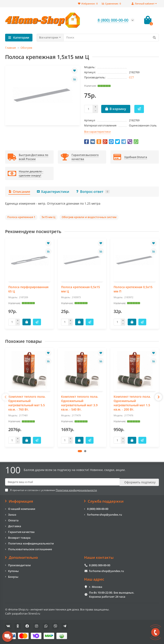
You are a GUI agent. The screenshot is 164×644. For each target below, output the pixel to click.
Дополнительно (21, 557)
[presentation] (6, 397)
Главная (10, 48)
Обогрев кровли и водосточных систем (89, 217)
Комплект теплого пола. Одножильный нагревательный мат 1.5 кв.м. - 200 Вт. (132, 403)
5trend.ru (34, 613)
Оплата (13, 520)
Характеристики (53, 192)
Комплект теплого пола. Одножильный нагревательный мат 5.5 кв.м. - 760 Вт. (27, 403)
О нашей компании (22, 508)
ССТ (131, 77)
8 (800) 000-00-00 (98, 508)
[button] (80, 451)
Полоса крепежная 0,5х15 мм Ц (81, 289)
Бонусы (13, 576)
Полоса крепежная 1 (21, 217)
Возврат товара (19, 537)
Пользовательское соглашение (30, 549)
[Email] (62, 482)
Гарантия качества (21, 531)
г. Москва (96, 586)
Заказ (12, 514)
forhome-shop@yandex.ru (105, 514)
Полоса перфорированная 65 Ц (28, 289)
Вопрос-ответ (93, 192)
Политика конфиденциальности (31, 543)
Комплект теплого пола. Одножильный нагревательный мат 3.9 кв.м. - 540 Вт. (80, 403)
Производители (19, 565)
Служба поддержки (104, 501)
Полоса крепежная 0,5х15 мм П (133, 289)
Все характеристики (97, 132)
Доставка (15, 526)
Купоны (13, 571)
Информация (19, 501)
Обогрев (26, 48)
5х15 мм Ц (48, 217)
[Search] (111, 38)
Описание (19, 192)
